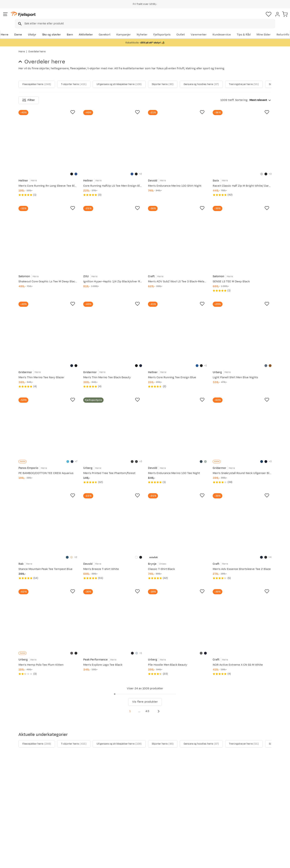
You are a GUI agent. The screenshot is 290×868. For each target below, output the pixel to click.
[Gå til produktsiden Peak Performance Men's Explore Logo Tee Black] (113, 616)
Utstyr (50, 29)
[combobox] (148, 18)
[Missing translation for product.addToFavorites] (73, 111)
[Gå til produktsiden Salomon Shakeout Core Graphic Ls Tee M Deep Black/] (48, 233)
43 (152, 708)
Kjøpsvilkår (266, 863)
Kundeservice (262, 29)
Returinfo (28, 825)
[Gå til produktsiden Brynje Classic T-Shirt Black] (177, 520)
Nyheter (183, 29)
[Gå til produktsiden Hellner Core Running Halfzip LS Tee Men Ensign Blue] (113, 138)
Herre (22, 29)
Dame (36, 29)
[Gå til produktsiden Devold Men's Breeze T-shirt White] (113, 520)
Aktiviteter (104, 29)
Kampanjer (164, 29)
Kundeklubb (133, 819)
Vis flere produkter (145, 699)
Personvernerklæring (243, 863)
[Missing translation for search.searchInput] (75, 18)
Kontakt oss (30, 843)
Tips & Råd (29, 831)
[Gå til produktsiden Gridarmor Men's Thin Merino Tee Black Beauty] (113, 329)
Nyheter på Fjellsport (87, 819)
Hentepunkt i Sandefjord (38, 837)
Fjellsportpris (203, 29)
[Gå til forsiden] (37, 17)
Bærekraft (131, 837)
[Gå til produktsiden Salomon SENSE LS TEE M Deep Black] (242, 233)
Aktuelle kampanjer (86, 814)
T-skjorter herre (83, 71)
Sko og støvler (70, 29)
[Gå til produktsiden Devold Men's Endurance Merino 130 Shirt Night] (177, 138)
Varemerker (240, 29)
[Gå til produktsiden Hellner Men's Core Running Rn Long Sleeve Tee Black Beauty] (48, 138)
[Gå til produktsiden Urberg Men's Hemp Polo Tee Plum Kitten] (48, 616)
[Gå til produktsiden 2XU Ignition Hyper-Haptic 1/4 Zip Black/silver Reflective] (113, 233)
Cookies (283, 863)
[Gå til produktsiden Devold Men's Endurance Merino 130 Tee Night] (177, 425)
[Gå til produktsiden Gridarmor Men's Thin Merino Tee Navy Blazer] (48, 329)
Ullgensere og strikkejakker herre (136, 71)
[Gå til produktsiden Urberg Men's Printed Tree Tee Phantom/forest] (113, 425)
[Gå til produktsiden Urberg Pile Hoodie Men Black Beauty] (177, 616)
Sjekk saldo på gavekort (38, 819)
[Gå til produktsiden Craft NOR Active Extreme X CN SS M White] (242, 616)
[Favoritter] (246, 18)
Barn (88, 29)
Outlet (221, 29)
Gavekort (79, 831)
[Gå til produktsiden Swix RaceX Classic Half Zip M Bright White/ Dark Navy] (242, 138)
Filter (29, 98)
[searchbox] (153, 18)
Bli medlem (256, 782)
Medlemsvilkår (134, 825)
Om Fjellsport (134, 814)
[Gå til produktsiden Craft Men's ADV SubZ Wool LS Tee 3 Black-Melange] (177, 233)
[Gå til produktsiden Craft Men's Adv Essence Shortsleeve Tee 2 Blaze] (242, 520)
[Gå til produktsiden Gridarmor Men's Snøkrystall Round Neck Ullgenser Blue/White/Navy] (242, 425)
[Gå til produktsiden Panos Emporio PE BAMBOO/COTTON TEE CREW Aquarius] (48, 425)
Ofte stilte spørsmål (35, 814)
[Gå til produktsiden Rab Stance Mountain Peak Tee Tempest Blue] (48, 520)
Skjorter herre (187, 71)
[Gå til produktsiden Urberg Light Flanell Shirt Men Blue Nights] (242, 329)
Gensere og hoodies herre (232, 71)
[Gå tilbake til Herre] (21, 58)
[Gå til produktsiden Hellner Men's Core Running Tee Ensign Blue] (177, 329)
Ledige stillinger (135, 831)
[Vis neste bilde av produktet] (266, 71)
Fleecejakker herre (40, 71)
